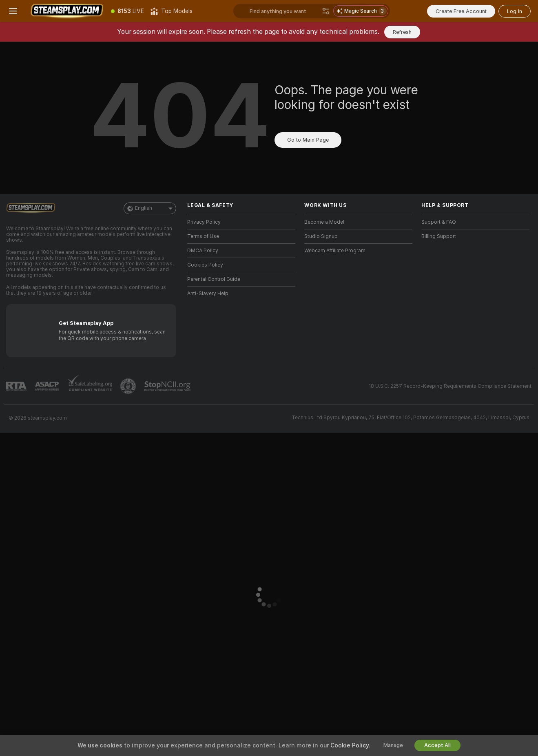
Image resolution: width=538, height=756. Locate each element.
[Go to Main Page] (67, 11)
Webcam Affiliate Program (335, 251)
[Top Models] (172, 11)
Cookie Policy (350, 745)
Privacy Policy (204, 222)
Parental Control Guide (214, 279)
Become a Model (324, 222)
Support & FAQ (439, 222)
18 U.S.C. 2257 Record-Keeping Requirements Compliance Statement (450, 386)
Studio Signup (321, 236)
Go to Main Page (308, 140)
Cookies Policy (205, 265)
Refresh (402, 32)
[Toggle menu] (13, 11)
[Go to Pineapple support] (129, 386)
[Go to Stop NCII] (168, 386)
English (150, 208)
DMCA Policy (203, 251)
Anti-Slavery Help (208, 294)
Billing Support (439, 236)
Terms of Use (203, 236)
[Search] (326, 11)
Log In (515, 11)
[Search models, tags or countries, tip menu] (284, 11)
